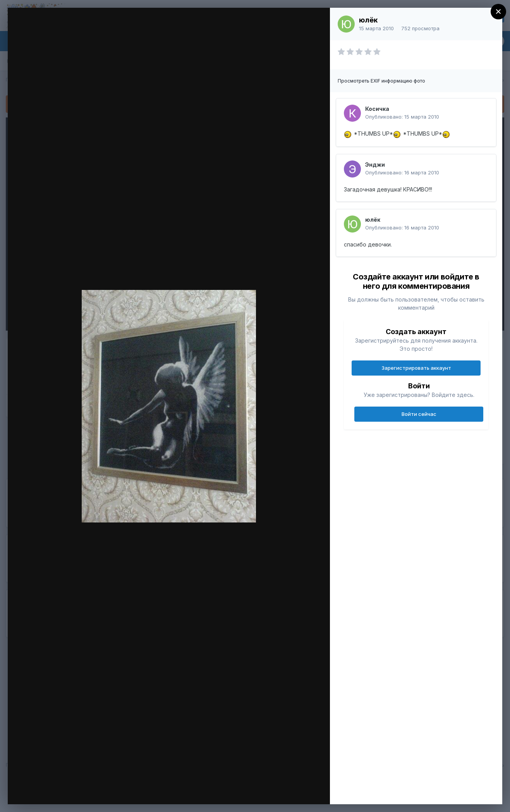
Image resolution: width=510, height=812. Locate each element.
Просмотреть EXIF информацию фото (381, 81)
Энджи (375, 165)
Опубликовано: (402, 117)
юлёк (368, 20)
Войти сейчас (419, 414)
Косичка (377, 109)
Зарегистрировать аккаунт (416, 368)
